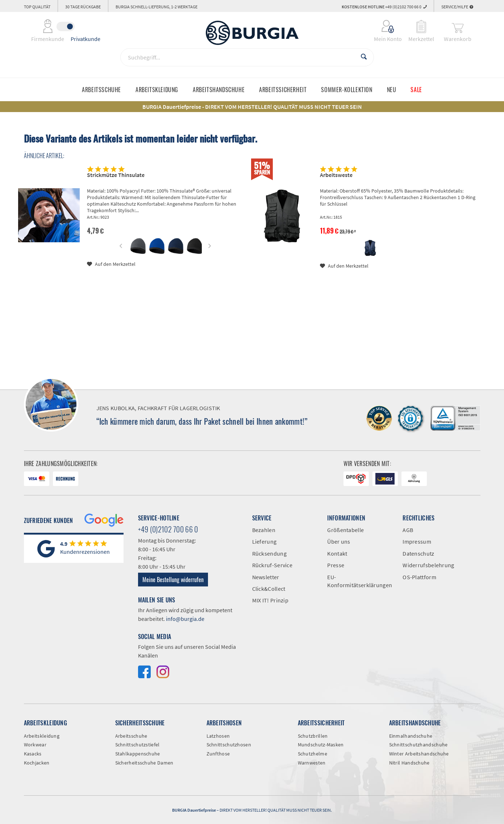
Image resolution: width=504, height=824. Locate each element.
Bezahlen (264, 530)
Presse (336, 565)
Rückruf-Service (272, 565)
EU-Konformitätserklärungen (359, 581)
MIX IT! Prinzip (270, 600)
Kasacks (33, 754)
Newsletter (266, 577)
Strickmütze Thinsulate (116, 175)
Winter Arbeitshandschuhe (419, 754)
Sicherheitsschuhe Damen (144, 763)
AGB (408, 530)
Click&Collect (269, 589)
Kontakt (337, 553)
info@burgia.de (185, 619)
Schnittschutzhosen (229, 745)
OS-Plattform (419, 577)
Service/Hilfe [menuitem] (457, 7)
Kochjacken (37, 763)
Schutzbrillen (313, 736)
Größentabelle (345, 530)
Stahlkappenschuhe (138, 754)
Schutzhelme (313, 754)
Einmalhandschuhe (411, 736)
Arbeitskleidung (42, 736)
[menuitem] (383, 26)
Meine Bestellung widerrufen (173, 580)
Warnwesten (312, 763)
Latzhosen (218, 736)
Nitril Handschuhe (409, 763)
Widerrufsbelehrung (428, 565)
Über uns (339, 541)
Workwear (35, 745)
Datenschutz (418, 553)
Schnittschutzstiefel (138, 745)
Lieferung (265, 541)
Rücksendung (269, 553)
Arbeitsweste (336, 175)
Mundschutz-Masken (321, 745)
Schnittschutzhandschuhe (418, 745)
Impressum (417, 541)
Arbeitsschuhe (131, 736)
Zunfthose (218, 754)
